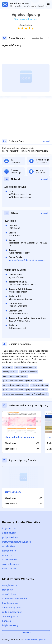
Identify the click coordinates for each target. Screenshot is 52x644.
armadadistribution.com (14, 599)
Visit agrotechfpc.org (26, 19)
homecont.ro (9, 551)
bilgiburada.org (10, 625)
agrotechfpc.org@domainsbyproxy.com (27, 260)
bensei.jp (7, 621)
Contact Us (26, 633)
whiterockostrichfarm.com (19, 437)
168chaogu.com (11, 616)
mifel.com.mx (9, 568)
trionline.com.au (11, 603)
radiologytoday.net (12, 612)
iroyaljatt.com (9, 528)
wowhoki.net (9, 546)
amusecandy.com (11, 608)
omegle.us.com (10, 585)
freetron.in (8, 590)
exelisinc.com (9, 533)
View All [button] (46, 141)
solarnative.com (11, 564)
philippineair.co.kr (11, 537)
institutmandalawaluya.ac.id (16, 542)
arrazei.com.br (10, 560)
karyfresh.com (13, 492)
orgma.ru (7, 555)
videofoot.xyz (9, 594)
